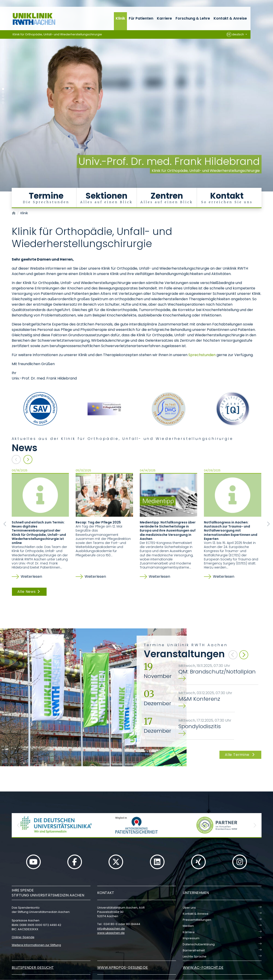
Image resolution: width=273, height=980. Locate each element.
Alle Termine (240, 755)
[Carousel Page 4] (3, 99)
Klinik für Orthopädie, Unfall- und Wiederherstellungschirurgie (57, 34)
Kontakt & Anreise (230, 18)
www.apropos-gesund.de (123, 967)
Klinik (120, 18)
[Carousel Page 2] (3, 92)
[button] (18, 825)
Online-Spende (23, 937)
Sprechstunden (202, 355)
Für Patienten (141, 18)
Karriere (164, 18)
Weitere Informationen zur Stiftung (36, 945)
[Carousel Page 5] (3, 103)
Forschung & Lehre (193, 18)
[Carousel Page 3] (3, 96)
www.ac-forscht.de (203, 967)
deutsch (236, 34)
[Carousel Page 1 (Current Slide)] (3, 89)
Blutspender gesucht (33, 967)
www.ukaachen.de (111, 933)
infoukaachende (111, 929)
